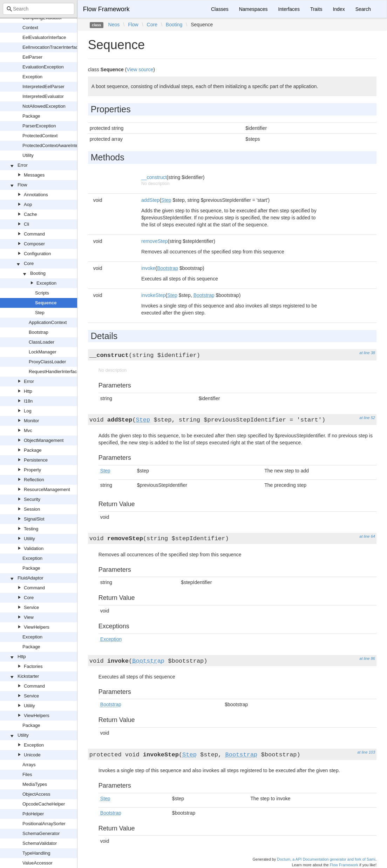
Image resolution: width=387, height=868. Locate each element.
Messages (34, 175)
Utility (28, 155)
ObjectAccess (36, 794)
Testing (31, 529)
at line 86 (367, 658)
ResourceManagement (47, 489)
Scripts (42, 293)
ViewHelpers (37, 627)
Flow (22, 185)
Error (23, 165)
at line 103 (366, 752)
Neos (114, 25)
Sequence (46, 303)
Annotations (36, 195)
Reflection (34, 480)
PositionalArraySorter (44, 824)
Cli (26, 224)
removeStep (154, 241)
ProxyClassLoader (47, 362)
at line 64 (367, 536)
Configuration (37, 254)
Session (32, 509)
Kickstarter (28, 676)
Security (32, 499)
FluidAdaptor (30, 578)
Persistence (36, 460)
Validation (34, 548)
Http (28, 391)
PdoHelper (33, 814)
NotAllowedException (44, 106)
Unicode (32, 755)
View (29, 617)
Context (30, 28)
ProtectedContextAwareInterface (55, 145)
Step (40, 313)
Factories (33, 666)
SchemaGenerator (41, 833)
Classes (220, 9)
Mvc (28, 430)
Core (29, 263)
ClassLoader (42, 342)
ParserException (39, 126)
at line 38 (367, 353)
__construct (154, 177)
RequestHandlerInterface (54, 372)
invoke (148, 268)
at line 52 (367, 418)
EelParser (32, 57)
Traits (316, 9)
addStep (150, 200)
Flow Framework (106, 9)
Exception (32, 77)
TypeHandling (36, 853)
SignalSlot (34, 519)
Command (34, 234)
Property (32, 470)
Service (31, 607)
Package (31, 116)
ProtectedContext (40, 136)
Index (339, 9)
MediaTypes (35, 784)
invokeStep (153, 295)
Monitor (31, 421)
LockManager (43, 352)
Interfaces (289, 9)
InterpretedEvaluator (43, 96)
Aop (28, 204)
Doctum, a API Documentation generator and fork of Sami (326, 859)
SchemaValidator (40, 843)
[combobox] (39, 9)
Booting (38, 273)
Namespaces (253, 9)
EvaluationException (43, 67)
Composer (34, 244)
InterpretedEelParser (43, 87)
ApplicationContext (48, 322)
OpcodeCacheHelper (44, 804)
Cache (30, 214)
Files (27, 774)
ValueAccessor (38, 863)
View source (140, 69)
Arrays (29, 765)
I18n (28, 401)
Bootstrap (39, 332)
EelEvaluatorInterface (44, 37)
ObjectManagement (44, 440)
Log (28, 411)
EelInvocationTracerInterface (52, 47)
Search (363, 9)
